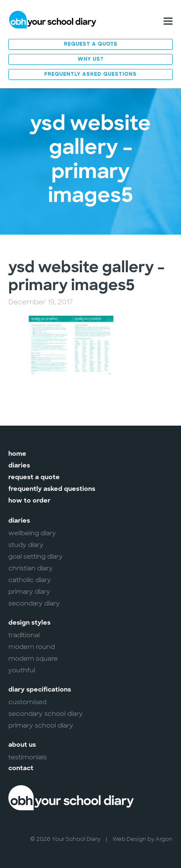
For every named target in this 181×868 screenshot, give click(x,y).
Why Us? (91, 59)
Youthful (22, 670)
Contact (21, 769)
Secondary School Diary (46, 714)
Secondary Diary (34, 603)
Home (17, 454)
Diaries (19, 466)
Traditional (24, 635)
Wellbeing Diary (32, 533)
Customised (27, 702)
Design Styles (29, 623)
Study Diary (26, 545)
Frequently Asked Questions (90, 74)
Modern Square (33, 659)
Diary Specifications (40, 690)
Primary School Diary (41, 725)
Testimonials (28, 757)
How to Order (29, 501)
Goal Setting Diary (36, 557)
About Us (22, 745)
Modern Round (32, 647)
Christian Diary (31, 568)
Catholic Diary (30, 580)
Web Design (129, 839)
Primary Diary (29, 592)
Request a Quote (91, 44)
